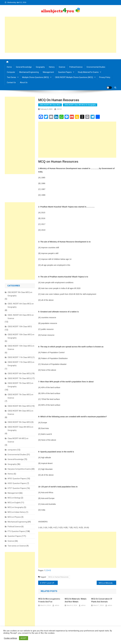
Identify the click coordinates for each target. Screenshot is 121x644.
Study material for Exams (88, 72)
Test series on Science (17, 546)
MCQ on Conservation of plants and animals (102, 600)
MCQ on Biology (14, 498)
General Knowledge (24, 67)
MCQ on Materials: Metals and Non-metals (76, 600)
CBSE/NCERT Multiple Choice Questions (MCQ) (74, 77)
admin (59, 109)
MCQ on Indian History (17, 512)
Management (48, 72)
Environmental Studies (96, 67)
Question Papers (65, 72)
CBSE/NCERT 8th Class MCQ (50, 105)
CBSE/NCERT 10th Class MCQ (20, 327)
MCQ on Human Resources (58, 577)
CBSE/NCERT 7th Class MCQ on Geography (20, 385)
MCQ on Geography (16, 507)
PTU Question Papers (16, 531)
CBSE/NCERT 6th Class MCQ (19, 373)
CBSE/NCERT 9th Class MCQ (19, 422)
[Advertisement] (61, 35)
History (52, 67)
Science (62, 67)
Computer (11, 72)
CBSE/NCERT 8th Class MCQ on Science (20, 412)
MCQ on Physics (14, 517)
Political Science (76, 67)
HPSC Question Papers (17, 479)
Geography (40, 67)
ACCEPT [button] (24, 638)
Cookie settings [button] (10, 638)
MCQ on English (14, 503)
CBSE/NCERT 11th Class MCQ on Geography (21, 364)
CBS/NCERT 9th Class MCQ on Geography (20, 294)
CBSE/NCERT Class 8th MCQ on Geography (80, 105)
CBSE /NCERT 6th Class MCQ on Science (21, 317)
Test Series (11, 77)
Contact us (11, 82)
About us (24, 82)
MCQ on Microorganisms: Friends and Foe (49, 600)
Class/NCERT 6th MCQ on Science (18, 440)
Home (9, 67)
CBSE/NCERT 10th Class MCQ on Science (21, 348)
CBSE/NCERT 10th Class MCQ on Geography (21, 336)
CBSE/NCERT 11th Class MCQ (20, 357)
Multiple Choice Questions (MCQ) (36, 77)
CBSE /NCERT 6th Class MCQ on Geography (21, 305)
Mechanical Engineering (29, 72)
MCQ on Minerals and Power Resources (107, 583)
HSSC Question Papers (17, 483)
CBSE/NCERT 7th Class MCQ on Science (20, 396)
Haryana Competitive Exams (19, 469)
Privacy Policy (105, 77)
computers (12, 450)
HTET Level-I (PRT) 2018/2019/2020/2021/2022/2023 (50, 583)
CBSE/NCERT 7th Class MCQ (19, 378)
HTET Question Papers (17, 488)
